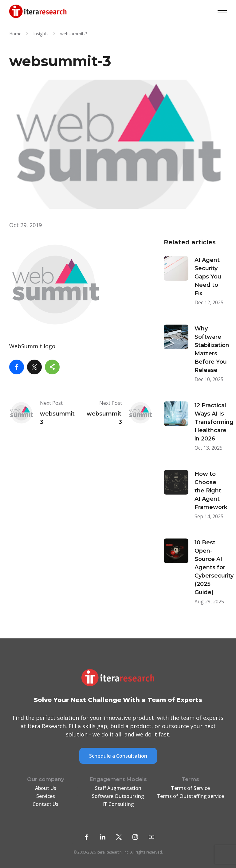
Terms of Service (190, 788)
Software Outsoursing (118, 796)
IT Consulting (118, 804)
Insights (41, 34)
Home (15, 34)
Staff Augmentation (118, 788)
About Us (46, 788)
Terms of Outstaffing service (190, 796)
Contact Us (45, 804)
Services (46, 796)
